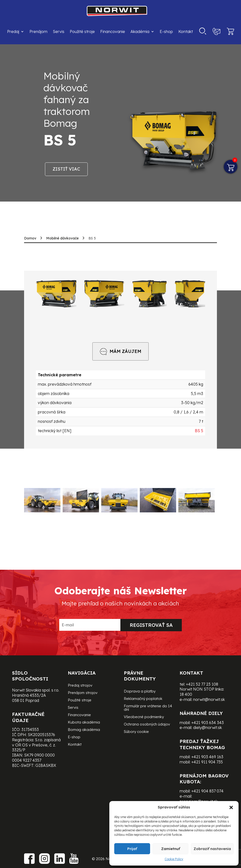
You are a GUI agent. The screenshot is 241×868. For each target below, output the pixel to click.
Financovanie (113, 32)
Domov (30, 238)
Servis (59, 32)
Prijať (132, 849)
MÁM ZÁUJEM (120, 351)
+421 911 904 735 (207, 762)
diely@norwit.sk (207, 727)
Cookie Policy (174, 859)
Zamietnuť (171, 849)
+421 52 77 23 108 (202, 684)
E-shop (166, 32)
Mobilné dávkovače (62, 238)
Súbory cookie (136, 732)
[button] (231, 807)
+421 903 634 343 (208, 723)
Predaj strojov (80, 686)
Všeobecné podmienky (144, 717)
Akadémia (140, 32)
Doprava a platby (140, 692)
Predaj (13, 32)
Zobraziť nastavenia (212, 849)
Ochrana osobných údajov (147, 725)
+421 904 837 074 (207, 791)
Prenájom (38, 32)
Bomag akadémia (84, 730)
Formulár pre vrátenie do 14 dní (148, 708)
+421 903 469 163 (207, 757)
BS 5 (199, 431)
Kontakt (186, 32)
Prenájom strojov (83, 693)
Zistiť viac (66, 169)
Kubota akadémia (84, 723)
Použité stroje (82, 32)
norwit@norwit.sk (209, 699)
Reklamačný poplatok (143, 699)
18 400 (186, 694)
